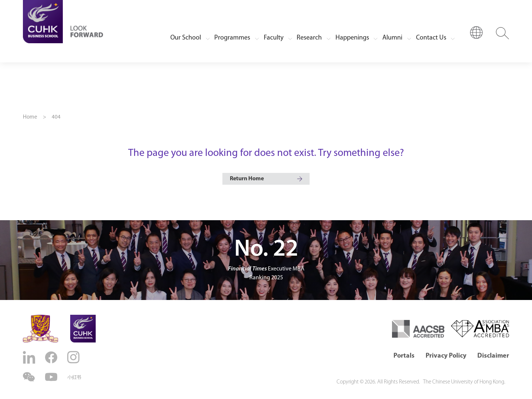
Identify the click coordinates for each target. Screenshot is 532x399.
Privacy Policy (446, 356)
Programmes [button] (232, 38)
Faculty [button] (274, 38)
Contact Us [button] (431, 38)
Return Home (247, 179)
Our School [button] (186, 38)
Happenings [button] (352, 38)
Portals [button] (404, 356)
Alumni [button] (392, 38)
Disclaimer (493, 356)
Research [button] (309, 38)
